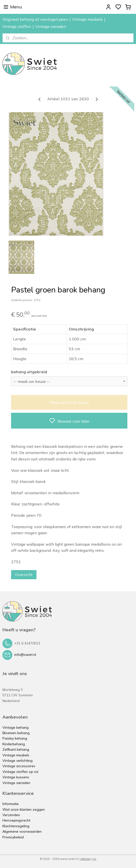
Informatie (11, 804)
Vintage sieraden (51, 26)
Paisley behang (15, 738)
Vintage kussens (16, 777)
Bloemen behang (16, 733)
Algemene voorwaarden (22, 831)
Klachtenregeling (16, 826)
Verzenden (11, 815)
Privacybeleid (13, 837)
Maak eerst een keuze (69, 402)
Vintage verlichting (17, 761)
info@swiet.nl (25, 655)
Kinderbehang (14, 744)
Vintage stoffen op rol (20, 772)
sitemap (85, 859)
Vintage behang (16, 727)
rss (94, 859)
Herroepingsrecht (16, 820)
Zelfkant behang (16, 749)
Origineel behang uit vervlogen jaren (35, 19)
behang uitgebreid (29, 372)
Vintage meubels (87, 19)
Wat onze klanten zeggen (24, 809)
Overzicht (24, 574)
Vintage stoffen (17, 26)
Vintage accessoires (19, 766)
